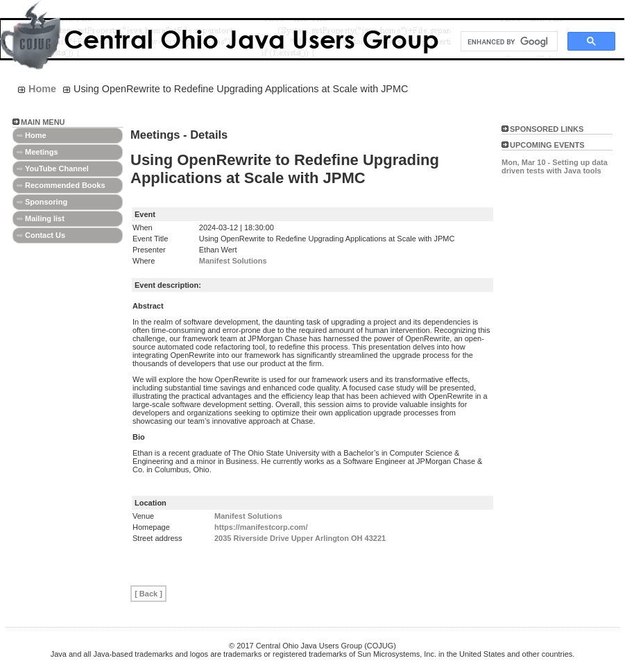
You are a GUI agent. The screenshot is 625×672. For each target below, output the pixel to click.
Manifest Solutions (233, 261)
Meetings (42, 152)
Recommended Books (65, 185)
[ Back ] (148, 594)
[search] (508, 42)
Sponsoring (46, 202)
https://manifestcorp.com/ (261, 527)
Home (36, 135)
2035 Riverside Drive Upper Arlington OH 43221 (300, 538)
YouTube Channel (57, 169)
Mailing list (45, 218)
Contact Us (45, 235)
